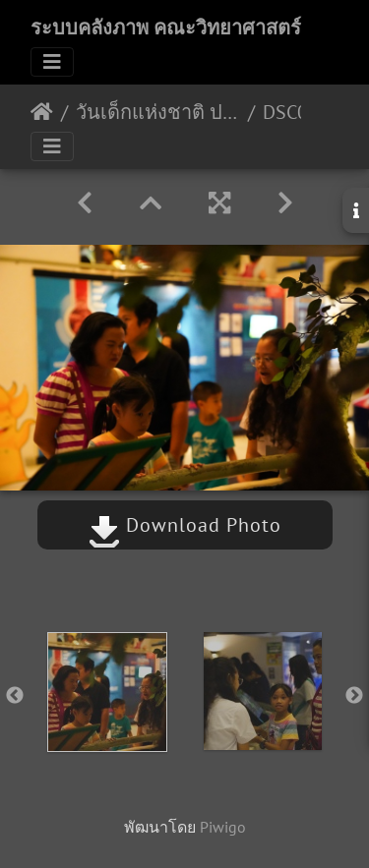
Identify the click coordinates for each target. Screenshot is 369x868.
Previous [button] (15, 696)
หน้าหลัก (42, 112)
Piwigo (223, 827)
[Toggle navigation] (52, 62)
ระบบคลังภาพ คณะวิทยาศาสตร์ (166, 28)
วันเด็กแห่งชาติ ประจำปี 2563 (158, 112)
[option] (107, 692)
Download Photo (185, 525)
